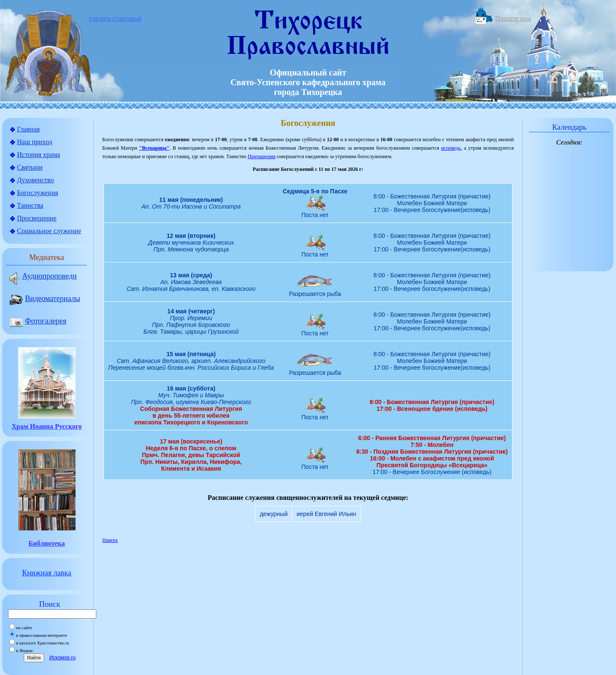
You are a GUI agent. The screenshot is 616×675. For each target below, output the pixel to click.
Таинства (30, 205)
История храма (39, 155)
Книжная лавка (47, 573)
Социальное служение (49, 231)
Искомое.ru (62, 658)
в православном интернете (42, 635)
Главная (28, 129)
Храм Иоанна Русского (47, 426)
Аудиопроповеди (29, 276)
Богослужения (38, 193)
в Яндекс (25, 651)
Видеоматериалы (32, 298)
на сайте (24, 628)
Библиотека (46, 543)
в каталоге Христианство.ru (43, 643)
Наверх (110, 540)
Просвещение (37, 218)
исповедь (451, 148)
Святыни (30, 167)
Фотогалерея (32, 321)
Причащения (262, 156)
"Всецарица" (154, 148)
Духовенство (35, 180)
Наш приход (35, 142)
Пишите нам (513, 18)
